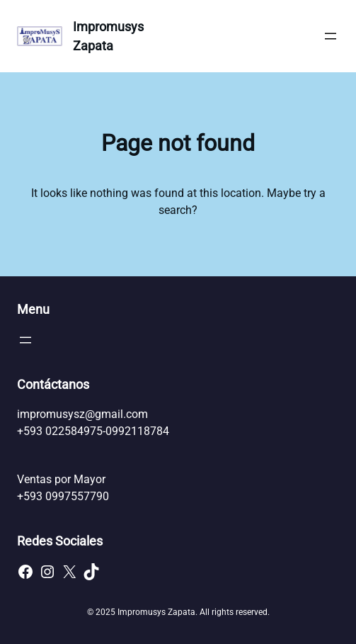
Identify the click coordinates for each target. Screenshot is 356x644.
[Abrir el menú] (331, 36)
